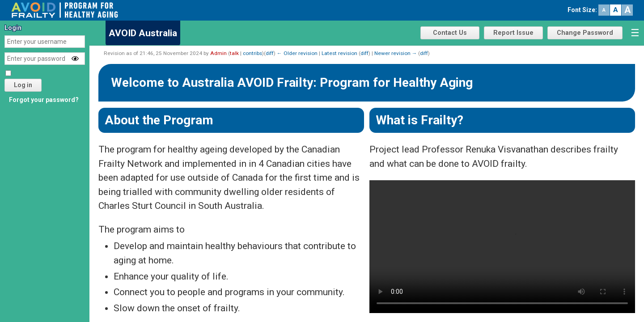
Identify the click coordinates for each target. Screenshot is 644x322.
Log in (23, 85)
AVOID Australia (143, 33)
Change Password (585, 33)
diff (270, 53)
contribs (252, 53)
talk (234, 53)
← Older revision (297, 53)
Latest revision (339, 53)
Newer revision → (396, 53)
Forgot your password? (44, 100)
